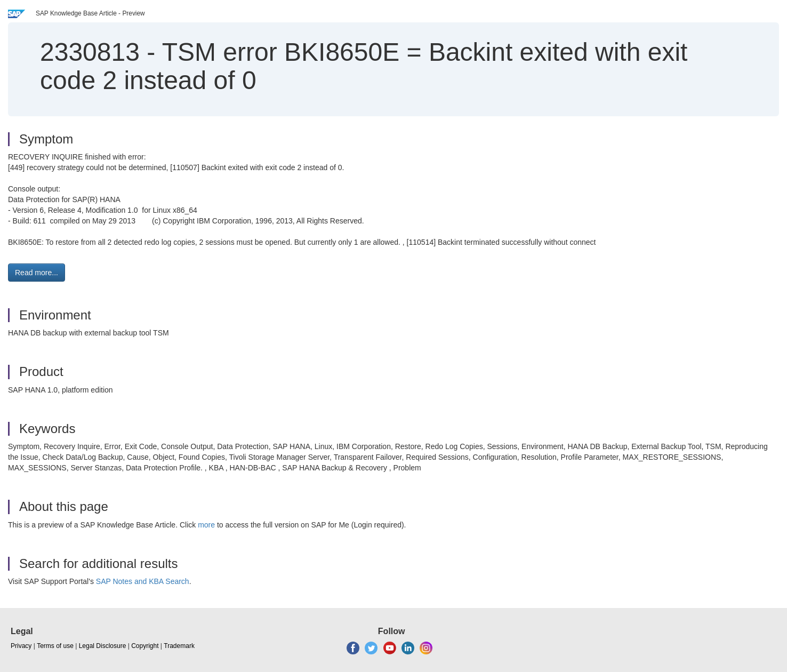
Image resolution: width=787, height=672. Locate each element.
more (206, 525)
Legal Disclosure (103, 646)
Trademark (179, 646)
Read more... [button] (37, 273)
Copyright (145, 646)
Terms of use (55, 646)
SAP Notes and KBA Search (143, 581)
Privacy (21, 646)
